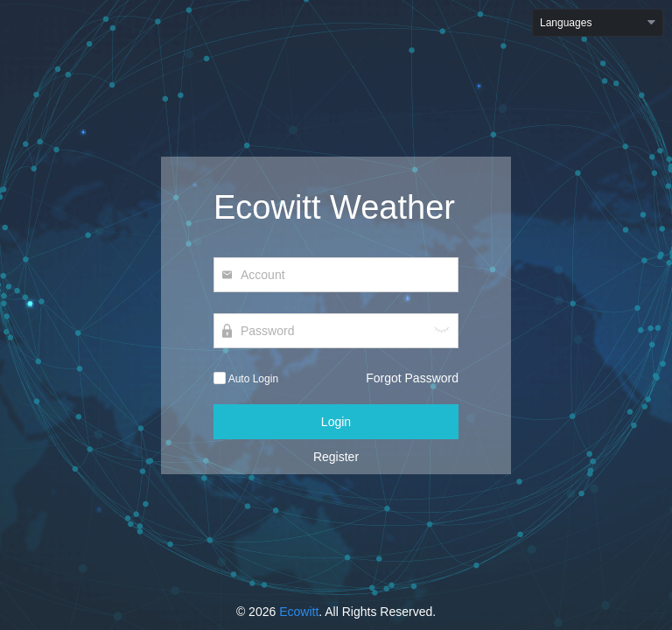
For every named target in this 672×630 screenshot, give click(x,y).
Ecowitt (299, 612)
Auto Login (246, 379)
